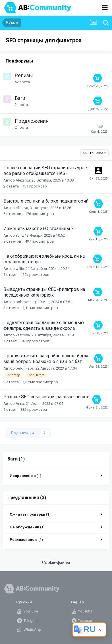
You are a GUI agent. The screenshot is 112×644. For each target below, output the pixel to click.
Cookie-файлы (56, 562)
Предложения (32, 121)
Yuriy (19, 235)
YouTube (27, 611)
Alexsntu (23, 180)
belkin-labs (25, 368)
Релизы (24, 75)
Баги (20, 98)
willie (20, 269)
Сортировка (95, 153)
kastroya (23, 335)
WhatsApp (29, 630)
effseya (22, 208)
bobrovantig (26, 302)
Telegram (27, 621)
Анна (20, 404)
